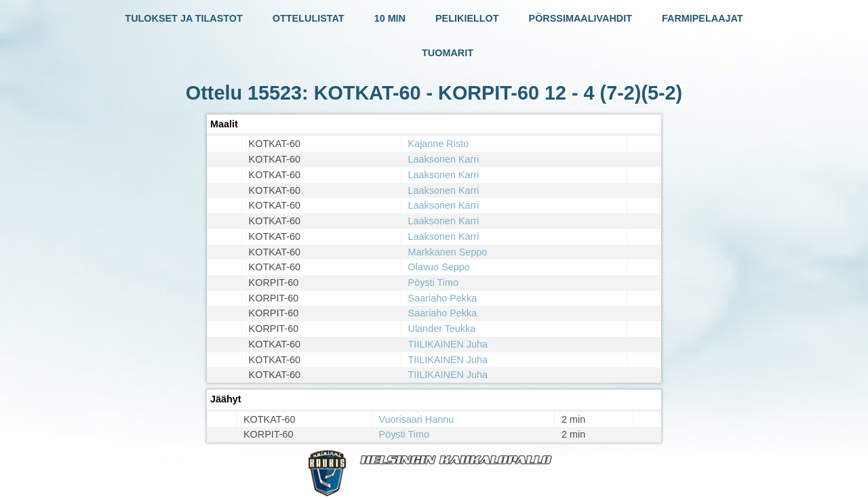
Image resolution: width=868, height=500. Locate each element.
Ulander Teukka (442, 329)
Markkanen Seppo (448, 252)
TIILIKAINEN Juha (448, 344)
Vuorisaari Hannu (417, 419)
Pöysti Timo (433, 283)
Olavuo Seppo (439, 267)
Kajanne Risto (439, 144)
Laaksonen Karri (444, 159)
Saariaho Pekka (443, 298)
